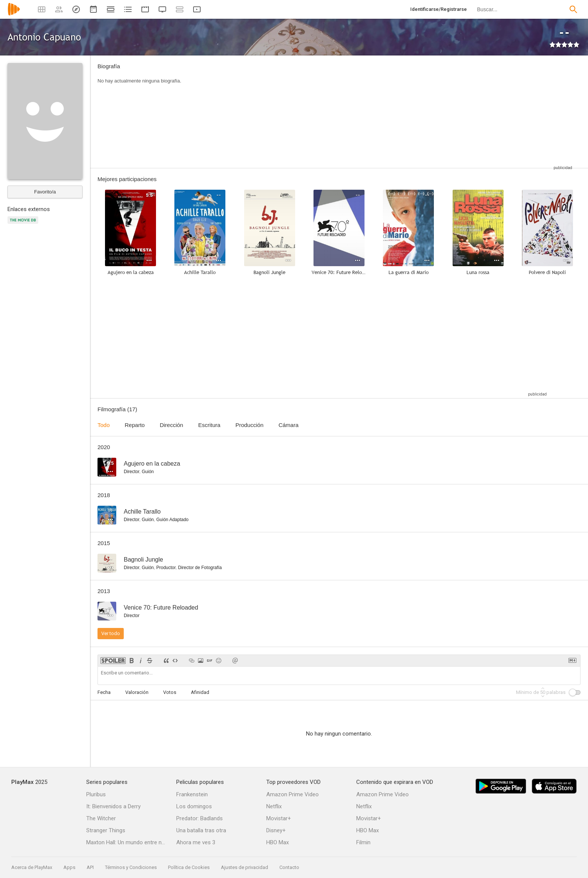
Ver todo (111, 633)
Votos (170, 692)
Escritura (209, 425)
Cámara (289, 425)
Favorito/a (45, 192)
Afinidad (200, 692)
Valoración (137, 692)
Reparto (135, 425)
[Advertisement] (382, 112)
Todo (104, 425)
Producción (250, 425)
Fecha (104, 692)
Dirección (172, 425)
